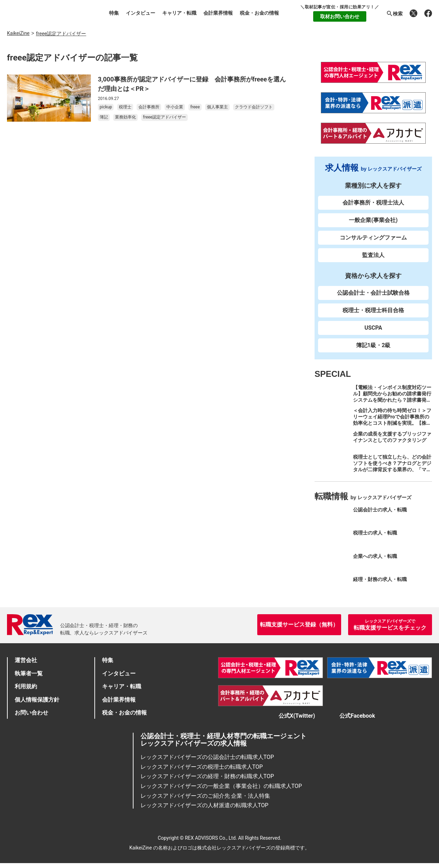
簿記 (104, 117)
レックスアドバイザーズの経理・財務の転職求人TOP (207, 781)
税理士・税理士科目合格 (373, 310)
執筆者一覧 (29, 673)
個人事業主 (217, 107)
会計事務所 (149, 107)
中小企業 (175, 107)
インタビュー (141, 13)
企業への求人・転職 (375, 556)
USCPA (373, 328)
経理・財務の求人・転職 (380, 579)
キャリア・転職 (179, 13)
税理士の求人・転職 (375, 533)
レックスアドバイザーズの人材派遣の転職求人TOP (204, 810)
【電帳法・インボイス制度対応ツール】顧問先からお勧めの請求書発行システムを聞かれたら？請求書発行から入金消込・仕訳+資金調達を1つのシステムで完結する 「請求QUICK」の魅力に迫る (393, 403)
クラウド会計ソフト (254, 107)
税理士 (125, 107)
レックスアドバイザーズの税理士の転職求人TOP (202, 772)
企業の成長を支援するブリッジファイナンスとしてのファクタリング (392, 437)
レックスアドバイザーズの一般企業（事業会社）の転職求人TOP (221, 791)
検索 (394, 14)
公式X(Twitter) (290, 718)
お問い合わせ (31, 713)
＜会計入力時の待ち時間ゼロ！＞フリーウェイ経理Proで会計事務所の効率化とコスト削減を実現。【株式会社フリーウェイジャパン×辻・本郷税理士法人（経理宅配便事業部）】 (392, 426)
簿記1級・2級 (373, 345)
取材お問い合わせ (340, 16)
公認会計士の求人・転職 (380, 510)
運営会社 (26, 660)
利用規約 (26, 686)
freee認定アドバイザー (164, 117)
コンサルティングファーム (373, 238)
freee (195, 107)
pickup (106, 107)
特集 (114, 13)
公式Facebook (361, 718)
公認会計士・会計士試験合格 (373, 293)
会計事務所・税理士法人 (373, 203)
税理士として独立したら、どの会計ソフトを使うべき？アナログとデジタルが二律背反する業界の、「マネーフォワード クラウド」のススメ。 (392, 469)
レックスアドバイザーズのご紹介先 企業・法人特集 (206, 801)
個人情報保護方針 (37, 700)
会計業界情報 (218, 13)
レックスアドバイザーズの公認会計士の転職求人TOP (207, 762)
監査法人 (373, 255)
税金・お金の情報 (259, 13)
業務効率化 (125, 117)
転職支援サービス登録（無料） (299, 625)
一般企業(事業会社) (373, 220)
